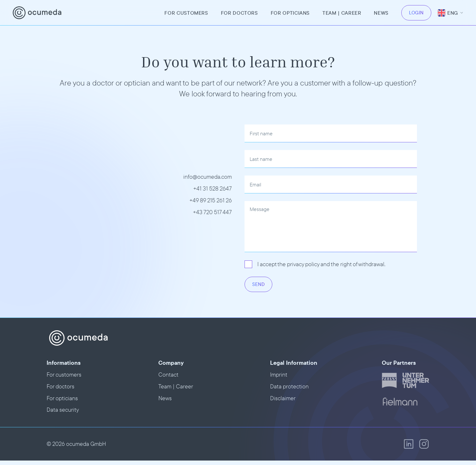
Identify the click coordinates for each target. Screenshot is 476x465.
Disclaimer (283, 398)
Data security (63, 410)
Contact (168, 375)
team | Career (342, 13)
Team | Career (176, 386)
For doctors (239, 13)
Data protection (289, 386)
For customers (186, 13)
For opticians (290, 13)
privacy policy (303, 264)
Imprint (279, 375)
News (381, 13)
